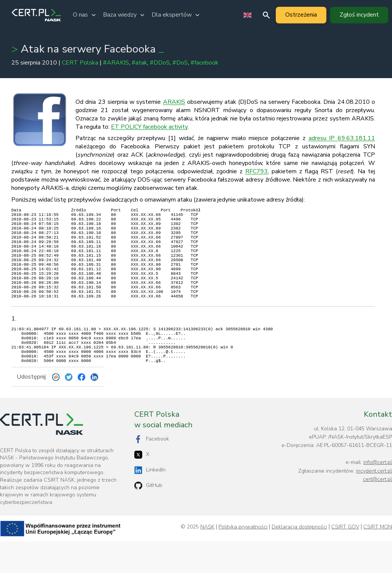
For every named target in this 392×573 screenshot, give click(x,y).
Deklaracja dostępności (299, 559)
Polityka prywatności (243, 559)
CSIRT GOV (345, 559)
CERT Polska (80, 63)
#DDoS (160, 63)
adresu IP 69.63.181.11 (342, 138)
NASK (207, 559)
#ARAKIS (116, 63)
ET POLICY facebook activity (149, 127)
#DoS (180, 63)
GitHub (148, 517)
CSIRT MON (378, 559)
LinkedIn (150, 502)
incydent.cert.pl (374, 503)
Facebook (152, 471)
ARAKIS (174, 102)
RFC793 (257, 171)
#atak (139, 63)
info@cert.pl (378, 494)
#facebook (204, 63)
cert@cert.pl (377, 511)
